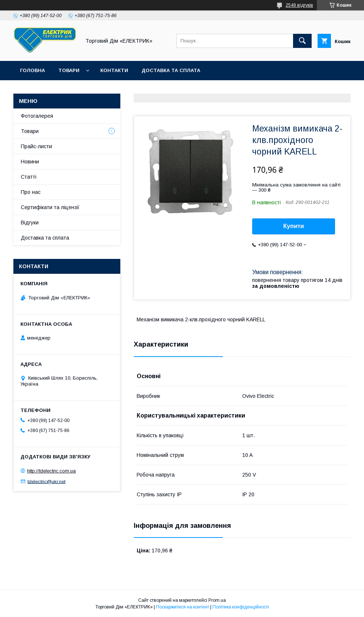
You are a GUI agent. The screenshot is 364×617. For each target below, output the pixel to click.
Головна (32, 70)
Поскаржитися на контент (183, 607)
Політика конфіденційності (241, 607)
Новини (30, 162)
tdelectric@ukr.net (46, 481)
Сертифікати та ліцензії (50, 207)
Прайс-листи (36, 146)
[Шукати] (302, 41)
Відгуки (30, 223)
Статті (29, 177)
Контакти (114, 70)
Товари (69, 70)
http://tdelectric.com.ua (51, 471)
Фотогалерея (37, 116)
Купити (294, 226)
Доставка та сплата (171, 70)
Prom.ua (217, 600)
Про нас (31, 192)
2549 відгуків (299, 5)
